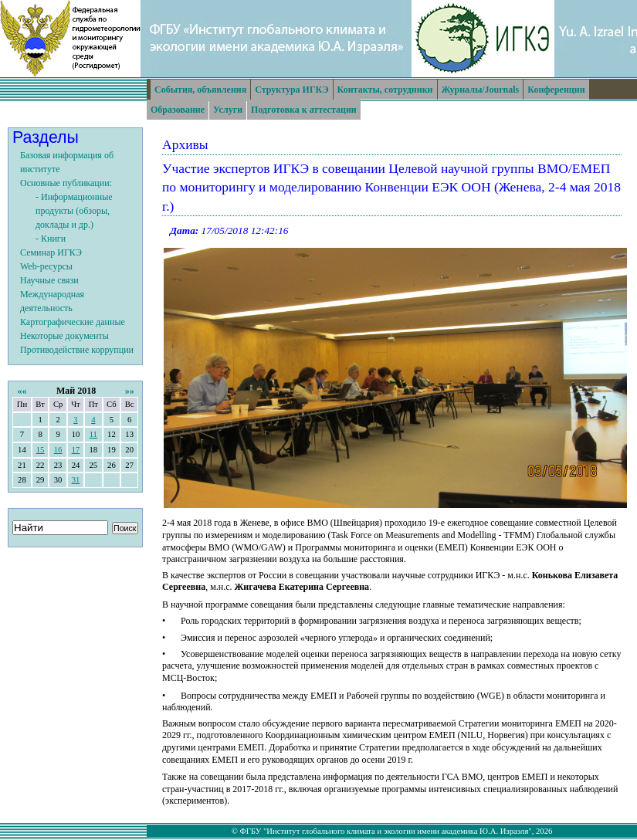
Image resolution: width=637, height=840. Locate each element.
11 (93, 434)
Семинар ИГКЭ (51, 252)
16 (58, 450)
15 (41, 450)
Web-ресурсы (46, 266)
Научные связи (49, 280)
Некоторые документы (64, 336)
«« (22, 391)
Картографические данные (73, 322)
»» (130, 391)
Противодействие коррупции (77, 350)
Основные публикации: (66, 183)
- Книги (51, 239)
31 (76, 480)
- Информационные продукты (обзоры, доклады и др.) (74, 211)
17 (76, 450)
